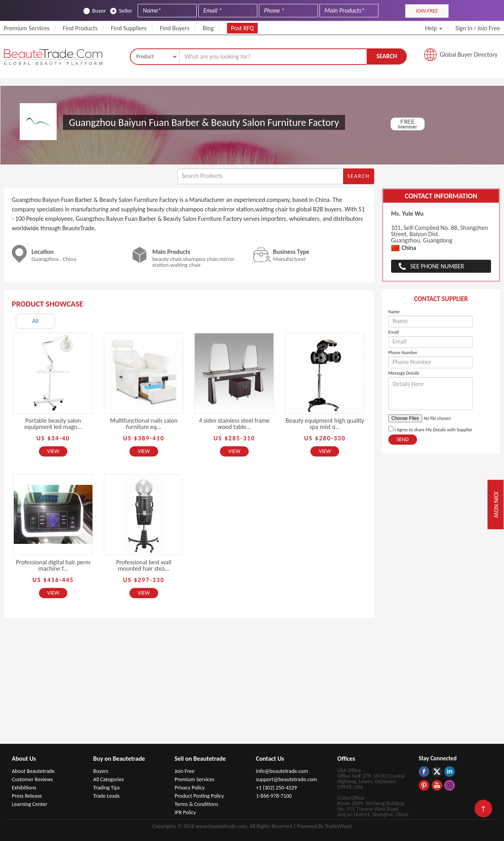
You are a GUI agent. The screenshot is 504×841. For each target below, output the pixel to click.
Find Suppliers (129, 28)
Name (394, 312)
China (404, 248)
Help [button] (434, 28)
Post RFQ (242, 28)
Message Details (404, 373)
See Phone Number (437, 266)
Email (394, 332)
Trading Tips (107, 788)
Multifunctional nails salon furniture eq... (144, 424)
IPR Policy (186, 812)
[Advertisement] (252, 685)
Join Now (496, 505)
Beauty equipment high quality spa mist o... (325, 424)
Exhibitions (24, 788)
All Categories (109, 779)
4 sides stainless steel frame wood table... (234, 424)
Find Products (80, 28)
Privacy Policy (190, 788)
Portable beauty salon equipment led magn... (53, 424)
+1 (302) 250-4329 (276, 788)
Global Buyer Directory (469, 55)
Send (403, 439)
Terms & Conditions (197, 804)
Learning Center (30, 804)
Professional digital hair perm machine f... (53, 565)
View (53, 451)
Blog (208, 28)
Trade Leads (106, 796)
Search (387, 56)
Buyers (101, 771)
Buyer (95, 11)
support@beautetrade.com (286, 779)
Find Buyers (174, 28)
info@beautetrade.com (282, 771)
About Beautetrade (33, 771)
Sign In (464, 28)
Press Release (27, 796)
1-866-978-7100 (274, 796)
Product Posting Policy (199, 796)
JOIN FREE (427, 11)
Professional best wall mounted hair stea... (144, 565)
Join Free (489, 28)
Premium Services (27, 28)
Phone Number (403, 353)
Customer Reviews (32, 779)
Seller (121, 11)
